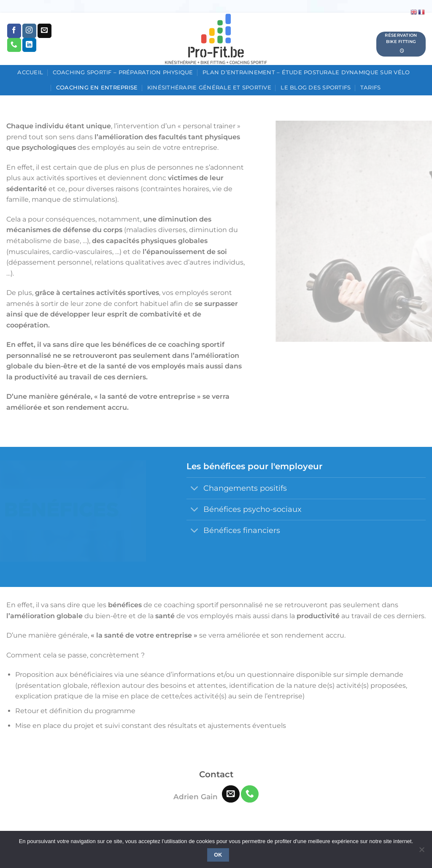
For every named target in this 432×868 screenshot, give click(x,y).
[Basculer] (195, 489)
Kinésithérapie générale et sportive (209, 88)
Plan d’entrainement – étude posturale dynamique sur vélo (306, 72)
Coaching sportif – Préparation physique (123, 72)
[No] (421, 852)
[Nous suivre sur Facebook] (14, 31)
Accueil (30, 72)
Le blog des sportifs (316, 88)
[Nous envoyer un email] (45, 31)
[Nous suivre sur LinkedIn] (29, 45)
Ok (218, 855)
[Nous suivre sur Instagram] (29, 31)
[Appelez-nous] (14, 45)
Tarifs (371, 88)
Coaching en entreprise (97, 88)
